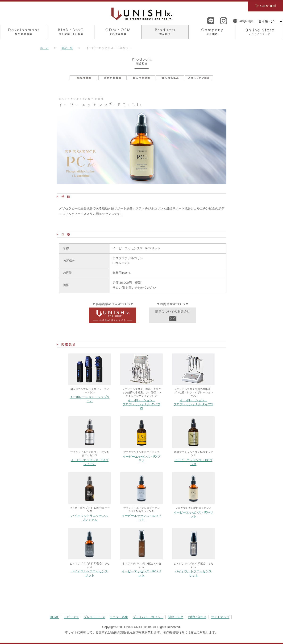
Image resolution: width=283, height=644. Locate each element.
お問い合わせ (197, 617)
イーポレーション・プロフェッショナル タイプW (141, 404)
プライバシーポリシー (148, 617)
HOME (54, 617)
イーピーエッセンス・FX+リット (193, 514)
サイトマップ (220, 617)
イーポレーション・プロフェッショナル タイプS (193, 402)
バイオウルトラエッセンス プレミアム (90, 518)
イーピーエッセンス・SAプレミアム (90, 462)
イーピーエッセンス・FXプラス (141, 459)
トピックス (71, 617)
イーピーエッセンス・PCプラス (193, 462)
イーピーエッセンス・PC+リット (142, 573)
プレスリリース (94, 617)
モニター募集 (119, 617)
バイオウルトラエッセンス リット (90, 573)
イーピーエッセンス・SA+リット (141, 518)
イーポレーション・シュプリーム (90, 399)
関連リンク (176, 617)
